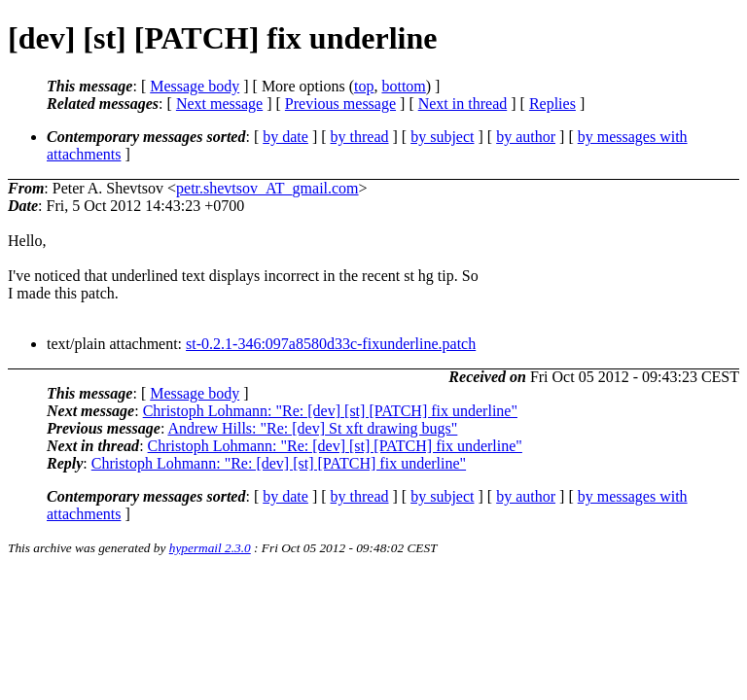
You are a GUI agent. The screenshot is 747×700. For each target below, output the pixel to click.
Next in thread (463, 104)
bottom (403, 86)
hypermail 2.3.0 (210, 548)
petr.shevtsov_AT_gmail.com (267, 188)
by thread (360, 137)
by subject (442, 137)
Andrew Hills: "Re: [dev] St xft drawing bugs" (312, 428)
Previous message (340, 104)
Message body (195, 86)
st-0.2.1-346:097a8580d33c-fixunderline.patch (331, 344)
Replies (552, 104)
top (364, 86)
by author (526, 137)
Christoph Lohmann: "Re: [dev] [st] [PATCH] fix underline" (330, 411)
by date (285, 137)
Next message (219, 104)
